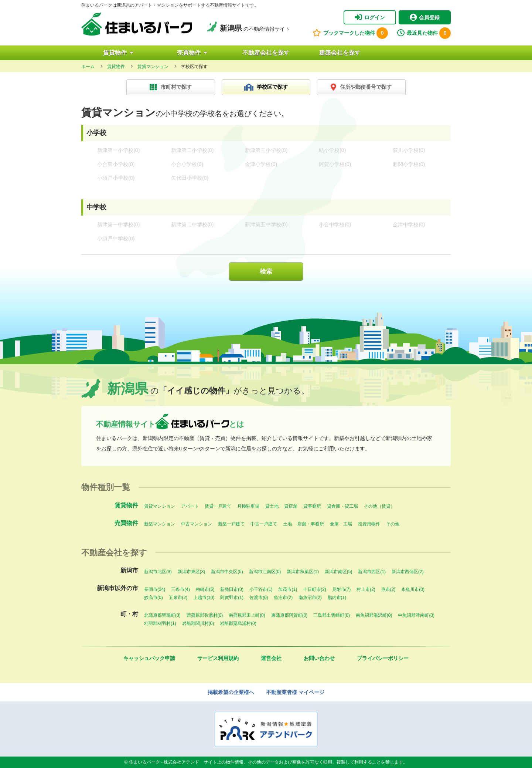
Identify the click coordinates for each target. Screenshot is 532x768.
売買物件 (192, 53)
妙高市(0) (154, 598)
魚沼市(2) (283, 598)
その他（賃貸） (379, 506)
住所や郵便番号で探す (361, 87)
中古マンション (197, 524)
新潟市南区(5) (339, 572)
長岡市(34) (155, 589)
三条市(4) (180, 589)
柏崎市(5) (205, 589)
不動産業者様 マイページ (295, 692)
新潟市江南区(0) (265, 572)
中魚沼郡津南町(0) (416, 615)
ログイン (370, 17)
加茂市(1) (288, 589)
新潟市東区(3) (192, 572)
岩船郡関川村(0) (198, 623)
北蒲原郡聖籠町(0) (162, 615)
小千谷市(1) (261, 589)
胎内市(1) (337, 598)
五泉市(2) (178, 598)
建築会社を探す (340, 53)
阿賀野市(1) (232, 598)
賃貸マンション (160, 506)
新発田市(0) (232, 589)
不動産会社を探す (266, 53)
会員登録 (425, 17)
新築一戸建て (231, 524)
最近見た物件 (424, 33)
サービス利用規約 (218, 658)
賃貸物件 (118, 53)
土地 (287, 524)
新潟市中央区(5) (227, 572)
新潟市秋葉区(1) (303, 572)
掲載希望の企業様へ (231, 692)
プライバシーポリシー (383, 658)
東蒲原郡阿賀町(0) (289, 615)
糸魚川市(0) (413, 589)
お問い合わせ (319, 658)
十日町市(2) (315, 589)
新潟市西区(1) (372, 572)
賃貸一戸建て (218, 506)
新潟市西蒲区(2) (408, 572)
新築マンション (160, 524)
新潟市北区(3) (158, 572)
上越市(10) (204, 598)
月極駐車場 (248, 506)
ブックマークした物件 (350, 33)
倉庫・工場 (341, 524)
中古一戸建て (264, 524)
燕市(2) (388, 589)
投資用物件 (369, 524)
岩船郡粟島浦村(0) (238, 623)
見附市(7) (342, 589)
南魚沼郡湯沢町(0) (374, 615)
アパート (190, 506)
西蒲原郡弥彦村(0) (205, 615)
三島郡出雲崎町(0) (332, 615)
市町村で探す (171, 87)
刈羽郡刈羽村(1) (160, 623)
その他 (393, 524)
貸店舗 (291, 506)
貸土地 (272, 506)
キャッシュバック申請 (149, 658)
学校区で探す (266, 87)
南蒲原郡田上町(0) (247, 615)
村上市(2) (366, 589)
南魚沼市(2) (310, 598)
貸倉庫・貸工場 (342, 506)
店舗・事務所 (311, 524)
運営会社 (271, 658)
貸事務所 (312, 506)
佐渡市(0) (259, 598)
